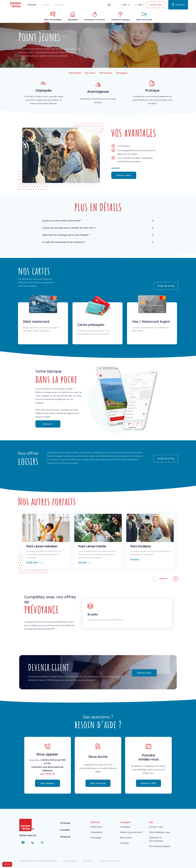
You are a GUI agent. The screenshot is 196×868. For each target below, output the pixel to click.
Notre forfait (75, 73)
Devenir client (156, 5)
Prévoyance (122, 73)
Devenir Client (124, 175)
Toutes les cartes (166, 286)
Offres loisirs (106, 73)
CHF (140, 5)
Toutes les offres (166, 459)
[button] (98, 220)
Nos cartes (90, 73)
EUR (125, 5)
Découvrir (48, 424)
